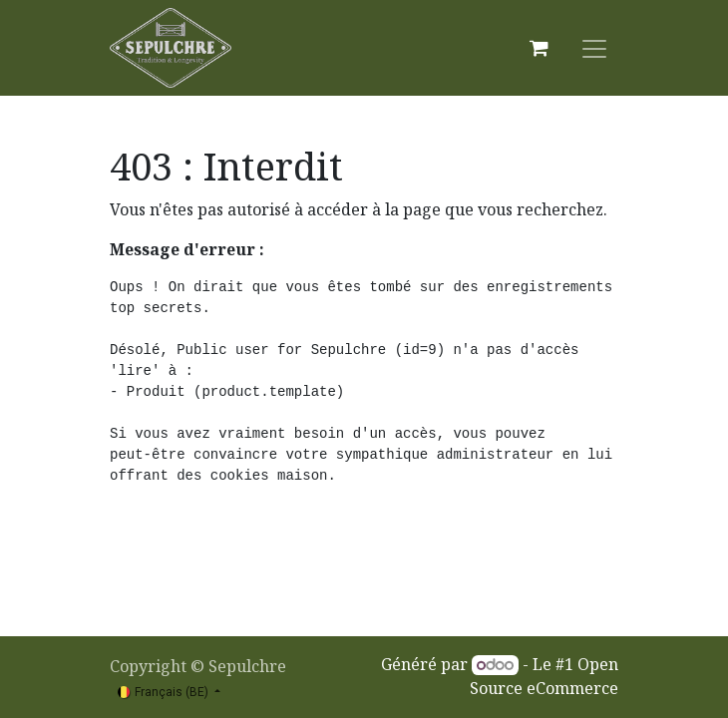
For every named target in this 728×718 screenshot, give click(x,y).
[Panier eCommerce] (539, 48)
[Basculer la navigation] (594, 48)
